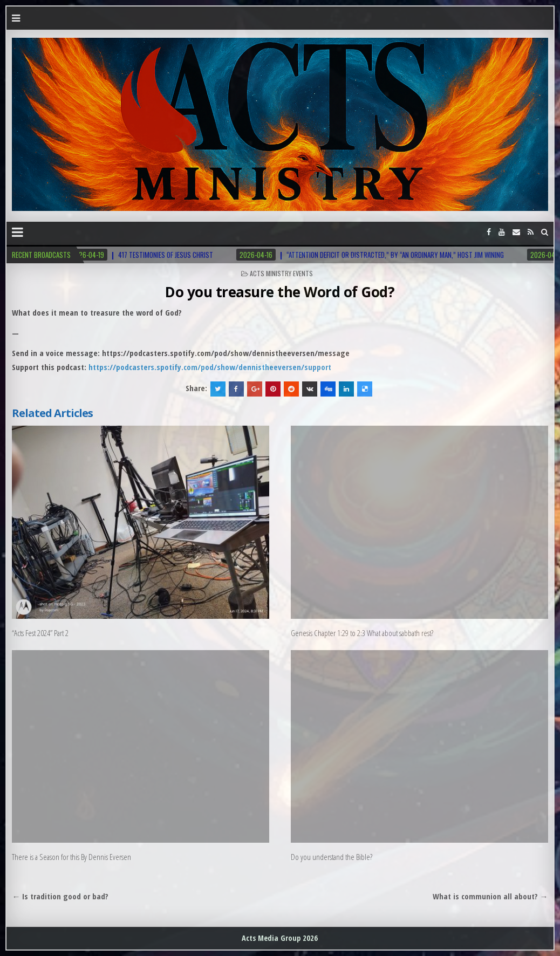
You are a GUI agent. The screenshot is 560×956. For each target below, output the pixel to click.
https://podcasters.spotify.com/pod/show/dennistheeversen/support (210, 367)
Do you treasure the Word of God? (280, 292)
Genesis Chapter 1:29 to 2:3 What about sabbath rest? (362, 633)
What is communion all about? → (490, 896)
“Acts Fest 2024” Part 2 (40, 633)
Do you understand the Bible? (332, 857)
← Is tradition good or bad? (60, 896)
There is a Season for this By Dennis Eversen (71, 857)
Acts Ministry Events (281, 273)
